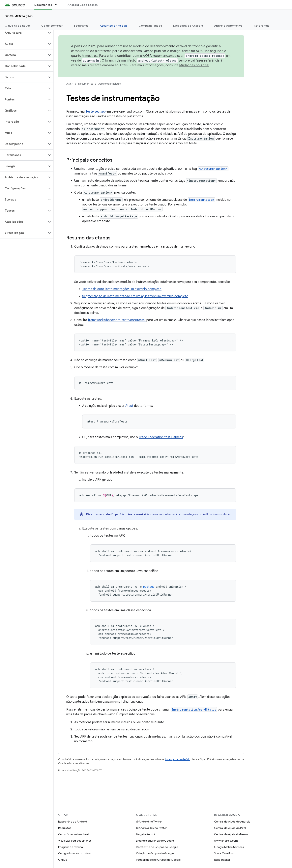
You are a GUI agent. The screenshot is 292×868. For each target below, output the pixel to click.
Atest (129, 406)
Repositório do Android (73, 822)
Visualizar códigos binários (75, 841)
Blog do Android (146, 834)
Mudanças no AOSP (194, 65)
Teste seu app (96, 112)
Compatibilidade (150, 26)
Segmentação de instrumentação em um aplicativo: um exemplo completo (135, 296)
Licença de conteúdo (178, 759)
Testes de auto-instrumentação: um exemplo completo (122, 289)
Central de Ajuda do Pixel (230, 828)
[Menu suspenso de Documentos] (57, 5)
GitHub (63, 860)
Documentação (19, 16)
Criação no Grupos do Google (155, 853)
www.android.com (226, 841)
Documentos (86, 84)
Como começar (52, 26)
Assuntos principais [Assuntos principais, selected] (114, 26)
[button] (24, 33)
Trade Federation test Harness (161, 437)
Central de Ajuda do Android (232, 822)
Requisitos (65, 828)
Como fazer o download (74, 834)
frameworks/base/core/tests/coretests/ (117, 320)
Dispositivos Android (188, 26)
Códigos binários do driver (75, 853)
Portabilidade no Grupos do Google (158, 860)
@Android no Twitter (149, 822)
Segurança (81, 26)
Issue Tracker (222, 860)
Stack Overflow (224, 853)
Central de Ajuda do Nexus (231, 834)
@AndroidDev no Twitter (151, 828)
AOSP (70, 84)
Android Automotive (228, 26)
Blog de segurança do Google (155, 841)
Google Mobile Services (229, 847)
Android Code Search (83, 5)
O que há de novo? (17, 26)
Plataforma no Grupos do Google (157, 847)
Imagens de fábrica (71, 847)
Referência (262, 26)
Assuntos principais (109, 84)
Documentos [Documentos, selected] (43, 5)
